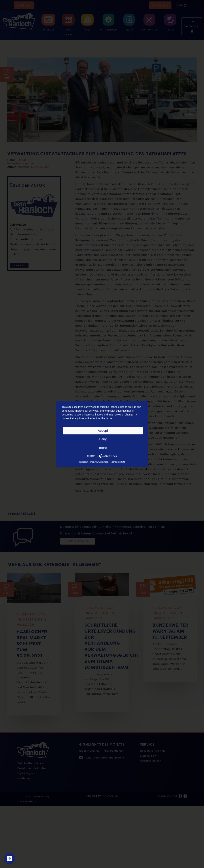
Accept (103, 430)
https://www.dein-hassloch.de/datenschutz (107, 462)
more (103, 448)
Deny (103, 439)
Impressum (84, 462)
